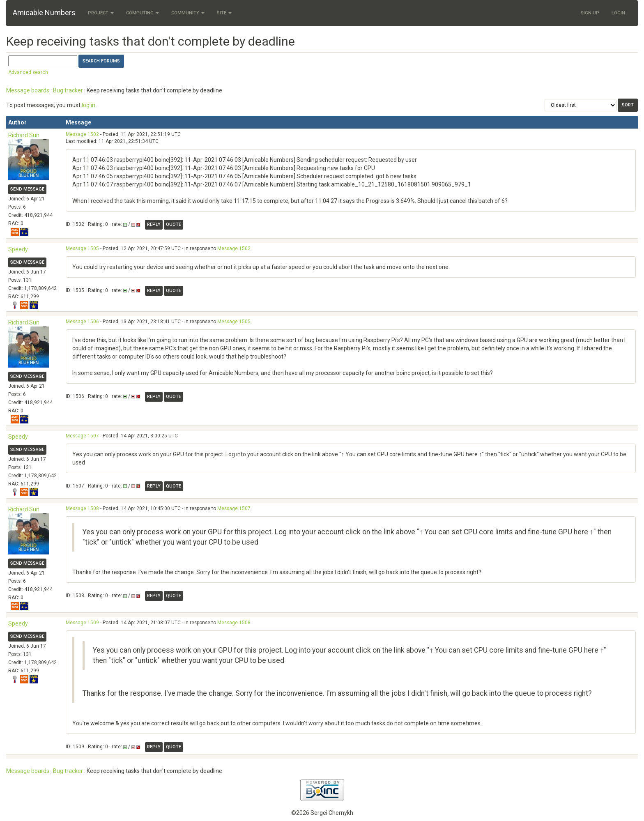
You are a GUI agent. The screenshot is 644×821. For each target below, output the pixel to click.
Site (224, 13)
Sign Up (590, 13)
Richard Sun (24, 135)
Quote (174, 224)
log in (89, 105)
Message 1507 (82, 436)
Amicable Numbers (44, 13)
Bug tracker (68, 90)
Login (618, 13)
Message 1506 (82, 322)
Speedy (18, 249)
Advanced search (28, 72)
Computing (143, 13)
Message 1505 (82, 248)
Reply (154, 224)
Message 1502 (82, 134)
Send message (27, 189)
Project (101, 13)
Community (188, 13)
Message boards (28, 90)
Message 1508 (82, 508)
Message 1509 (82, 623)
